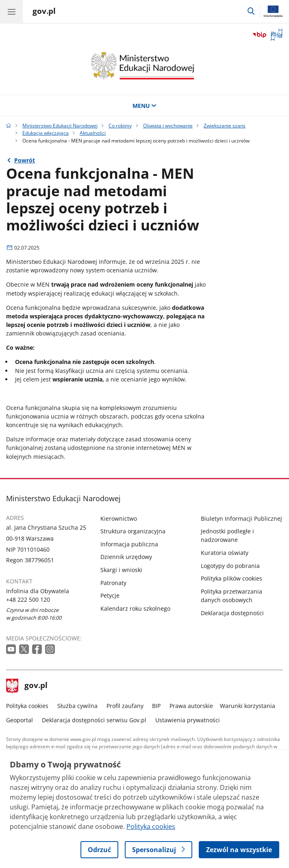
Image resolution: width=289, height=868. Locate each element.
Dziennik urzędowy (126, 557)
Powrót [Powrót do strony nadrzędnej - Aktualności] (25, 160)
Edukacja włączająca (46, 133)
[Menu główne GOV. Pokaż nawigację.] (11, 11)
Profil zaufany (125, 706)
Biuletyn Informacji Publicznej (241, 518)
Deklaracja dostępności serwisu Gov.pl (94, 720)
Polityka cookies (27, 706)
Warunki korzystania (248, 706)
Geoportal (20, 720)
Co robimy (120, 126)
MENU (145, 106)
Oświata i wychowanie (168, 126)
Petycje (110, 595)
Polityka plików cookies (231, 578)
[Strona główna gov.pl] (44, 12)
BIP (156, 706)
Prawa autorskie (191, 706)
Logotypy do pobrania (230, 566)
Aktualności (93, 133)
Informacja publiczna (129, 544)
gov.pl (27, 686)
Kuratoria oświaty (225, 553)
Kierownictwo (119, 518)
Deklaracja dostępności (232, 613)
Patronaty (113, 583)
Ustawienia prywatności (188, 720)
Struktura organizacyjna (133, 531)
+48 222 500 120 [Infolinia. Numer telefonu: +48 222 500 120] (28, 599)
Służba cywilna (77, 706)
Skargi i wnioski (121, 570)
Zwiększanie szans (225, 126)
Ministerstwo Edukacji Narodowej (60, 126)
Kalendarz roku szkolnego (135, 608)
